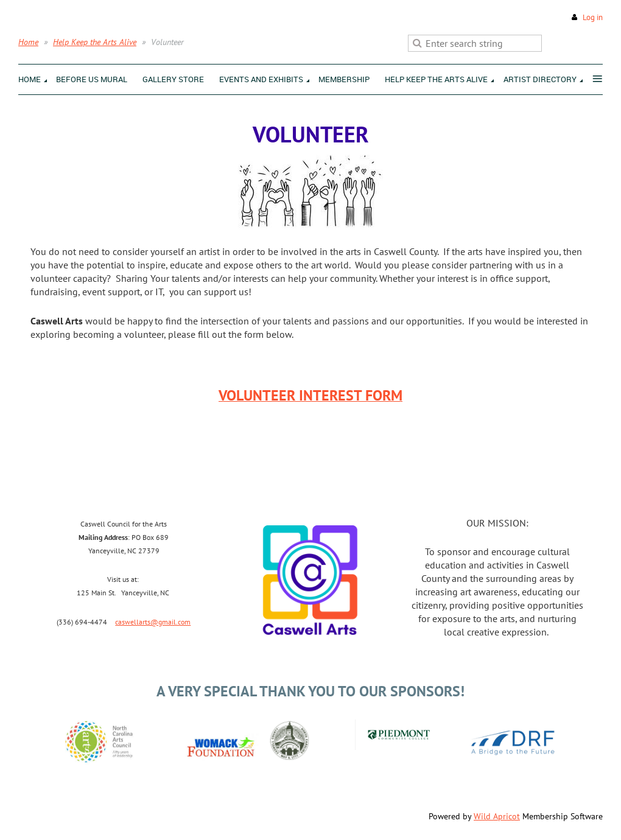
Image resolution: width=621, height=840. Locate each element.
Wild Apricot (497, 816)
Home (28, 42)
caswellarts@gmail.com (153, 622)
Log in (593, 17)
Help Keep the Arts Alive (95, 42)
